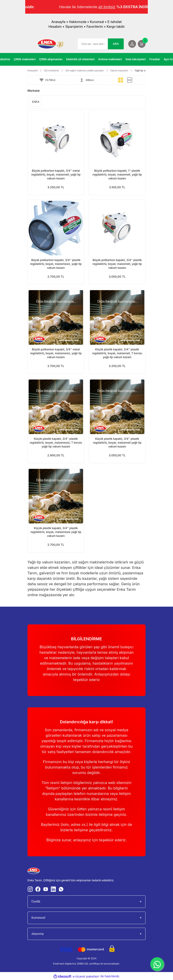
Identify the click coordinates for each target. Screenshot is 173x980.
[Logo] (51, 44)
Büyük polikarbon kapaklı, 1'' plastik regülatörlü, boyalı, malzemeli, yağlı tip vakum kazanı (117, 175)
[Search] (101, 44)
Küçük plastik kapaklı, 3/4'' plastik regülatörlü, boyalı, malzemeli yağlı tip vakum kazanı (117, 443)
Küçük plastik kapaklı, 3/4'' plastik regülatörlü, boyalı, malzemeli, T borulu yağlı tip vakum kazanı (117, 353)
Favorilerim (95, 26)
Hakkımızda (78, 22)
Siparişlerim (74, 26)
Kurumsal (97, 22)
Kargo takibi (116, 26)
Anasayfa (58, 22)
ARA (116, 44)
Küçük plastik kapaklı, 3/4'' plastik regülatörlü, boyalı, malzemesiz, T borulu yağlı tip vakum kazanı (56, 443)
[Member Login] (132, 44)
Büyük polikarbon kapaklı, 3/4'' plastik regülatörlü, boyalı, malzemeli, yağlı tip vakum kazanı (117, 264)
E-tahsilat (115, 22)
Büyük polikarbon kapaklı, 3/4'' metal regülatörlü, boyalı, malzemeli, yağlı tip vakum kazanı (56, 175)
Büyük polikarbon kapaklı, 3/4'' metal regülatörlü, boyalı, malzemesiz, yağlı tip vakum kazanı (56, 353)
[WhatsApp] (157, 964)
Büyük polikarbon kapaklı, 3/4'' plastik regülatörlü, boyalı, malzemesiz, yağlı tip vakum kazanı (56, 264)
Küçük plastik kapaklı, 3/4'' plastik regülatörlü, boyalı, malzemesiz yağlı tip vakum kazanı (56, 532)
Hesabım (55, 26)
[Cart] (142, 44)
